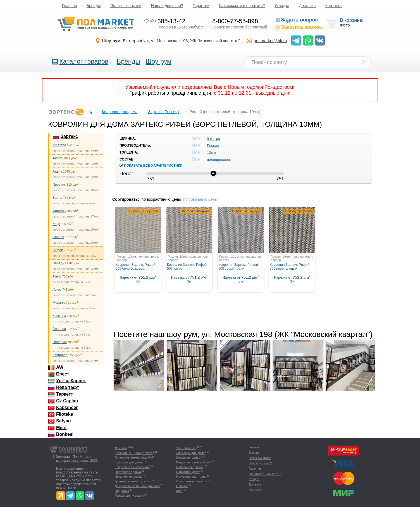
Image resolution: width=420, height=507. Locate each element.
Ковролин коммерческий (132, 467)
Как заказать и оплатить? (242, 6)
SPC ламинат (186, 448)
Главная (69, 6)
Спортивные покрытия (192, 481)
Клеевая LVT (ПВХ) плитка (134, 453)
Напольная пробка (189, 467)
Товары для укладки (129, 496)
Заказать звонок (299, 27)
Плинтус (182, 486)
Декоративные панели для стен (137, 486)
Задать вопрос (297, 20)
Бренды (94, 6)
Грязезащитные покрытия (133, 481)
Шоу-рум (158, 61)
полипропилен (219, 160)
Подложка (122, 491)
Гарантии (201, 6)
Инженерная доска (128, 477)
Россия (213, 146)
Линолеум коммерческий (132, 458)
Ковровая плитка (188, 458)
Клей (180, 491)
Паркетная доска (188, 472)
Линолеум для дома (190, 453)
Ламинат (121, 448)
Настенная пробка (128, 472)
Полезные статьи (126, 6)
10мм (211, 153)
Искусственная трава (191, 477)
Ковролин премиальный (193, 462)
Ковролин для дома (129, 462)
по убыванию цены (200, 199)
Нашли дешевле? (167, 6)
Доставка (307, 6)
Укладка (282, 6)
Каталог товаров (84, 61)
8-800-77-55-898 (235, 21)
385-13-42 (163, 21)
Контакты (334, 6)
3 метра (213, 139)
